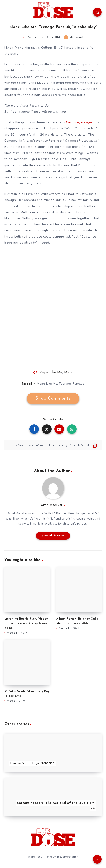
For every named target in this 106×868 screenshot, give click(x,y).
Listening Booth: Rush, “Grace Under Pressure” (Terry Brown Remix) (26, 623)
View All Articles (53, 536)
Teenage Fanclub (72, 384)
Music (69, 373)
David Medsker (51, 505)
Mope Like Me (51, 373)
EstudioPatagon (68, 857)
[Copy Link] (53, 445)
